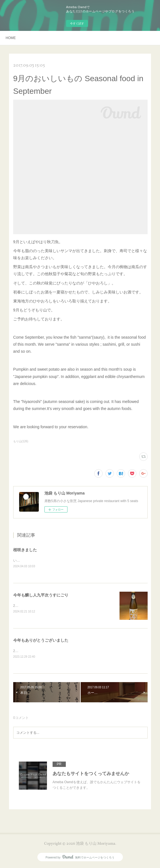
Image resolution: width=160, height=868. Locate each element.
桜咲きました (25, 550)
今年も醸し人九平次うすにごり (41, 595)
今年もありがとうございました (41, 641)
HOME (11, 38)
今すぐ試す (77, 23)
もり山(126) (21, 441)
